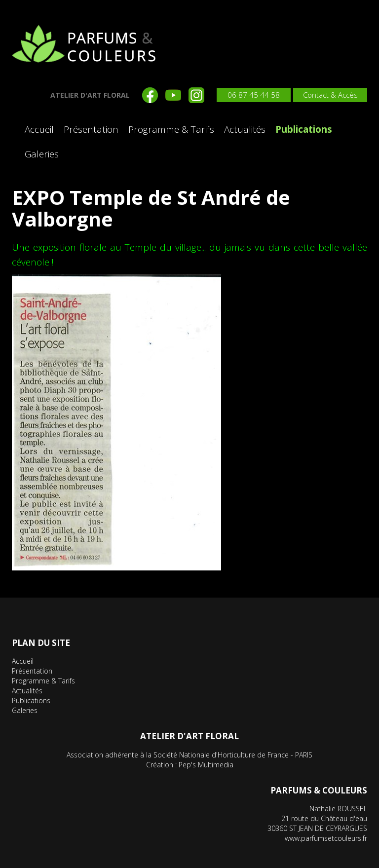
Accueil (39, 129)
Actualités (245, 129)
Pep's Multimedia (206, 765)
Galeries (42, 154)
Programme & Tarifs (171, 129)
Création (160, 765)
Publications (304, 129)
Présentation (91, 129)
